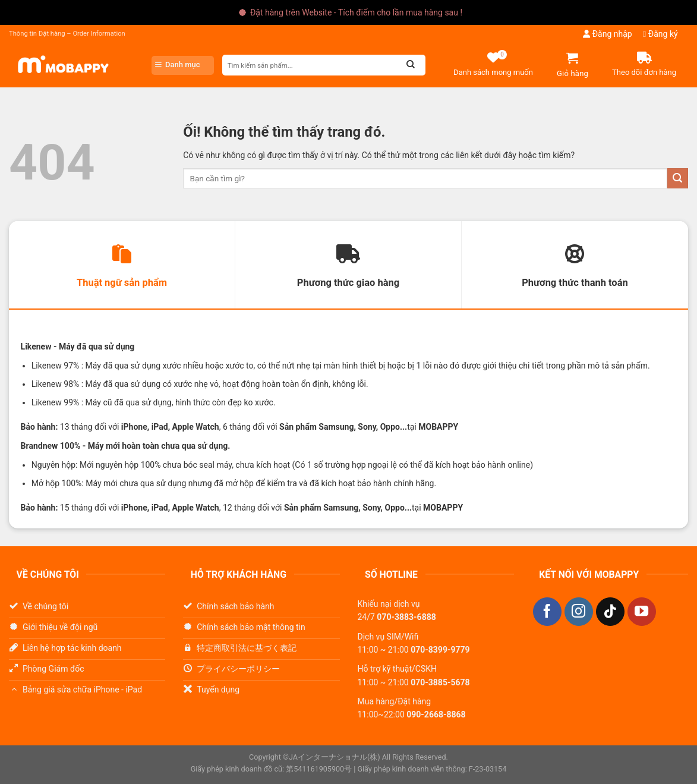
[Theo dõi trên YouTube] (642, 612)
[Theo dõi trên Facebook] (547, 612)
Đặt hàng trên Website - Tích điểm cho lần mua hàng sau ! (356, 12)
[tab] (122, 265)
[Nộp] (678, 179)
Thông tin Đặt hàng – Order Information (67, 34)
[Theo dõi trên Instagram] (579, 612)
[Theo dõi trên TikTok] (610, 612)
